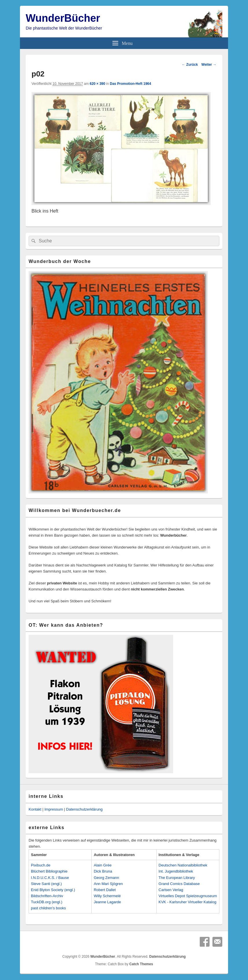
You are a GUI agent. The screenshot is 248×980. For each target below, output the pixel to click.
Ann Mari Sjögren (108, 884)
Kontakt (35, 809)
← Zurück (190, 65)
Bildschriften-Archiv (47, 896)
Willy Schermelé (107, 896)
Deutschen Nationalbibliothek (183, 865)
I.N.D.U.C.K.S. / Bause (50, 878)
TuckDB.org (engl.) (47, 902)
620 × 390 (97, 84)
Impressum (54, 809)
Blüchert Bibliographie (49, 871)
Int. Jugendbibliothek (176, 871)
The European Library (177, 878)
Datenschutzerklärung (84, 809)
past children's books (48, 908)
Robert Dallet (105, 890)
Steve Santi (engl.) (46, 884)
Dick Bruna (103, 871)
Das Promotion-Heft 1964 (131, 84)
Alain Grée (102, 865)
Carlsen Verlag (171, 890)
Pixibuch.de (41, 865)
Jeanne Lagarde (107, 902)
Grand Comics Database (179, 884)
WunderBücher (63, 18)
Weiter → (209, 65)
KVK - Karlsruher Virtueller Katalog (188, 902)
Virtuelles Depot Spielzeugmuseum (188, 896)
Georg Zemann (106, 878)
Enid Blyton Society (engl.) (53, 890)
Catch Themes (141, 964)
